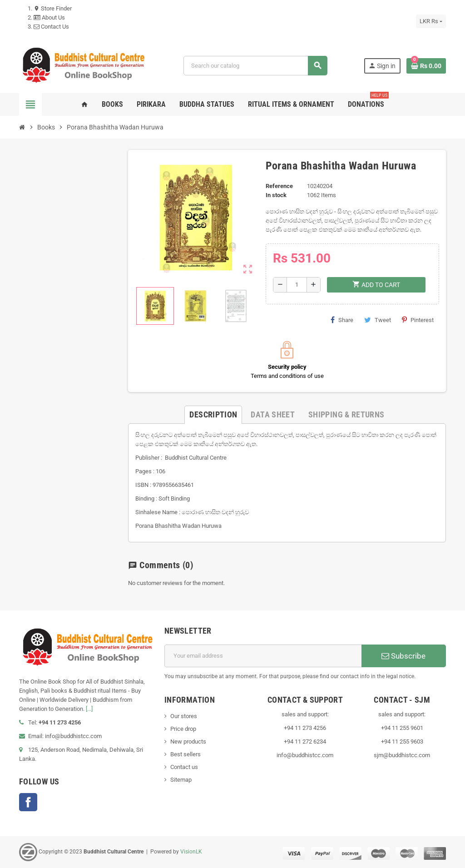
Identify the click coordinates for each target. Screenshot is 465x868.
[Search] (255, 66)
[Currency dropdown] (431, 21)
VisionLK (191, 852)
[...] (89, 709)
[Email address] (263, 656)
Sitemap (181, 780)
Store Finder (53, 8)
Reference (279, 186)
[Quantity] (297, 285)
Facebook (28, 802)
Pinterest (418, 320)
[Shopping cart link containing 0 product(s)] (426, 66)
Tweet (378, 320)
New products (188, 742)
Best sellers (186, 754)
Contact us (184, 767)
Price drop (183, 729)
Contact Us (51, 27)
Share (342, 320)
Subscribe (403, 656)
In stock (276, 195)
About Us (49, 17)
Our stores (184, 716)
